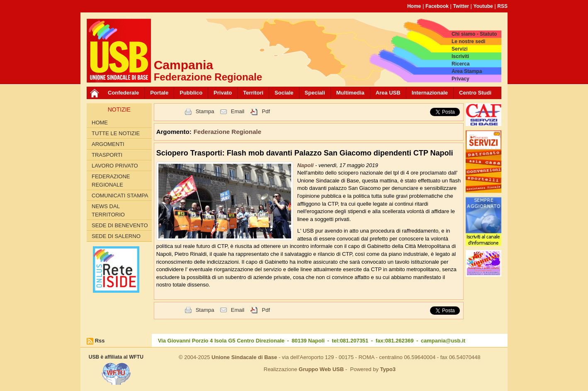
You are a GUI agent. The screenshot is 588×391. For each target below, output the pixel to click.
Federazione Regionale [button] (227, 132)
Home (414, 6)
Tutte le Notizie (116, 133)
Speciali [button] (315, 93)
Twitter (461, 6)
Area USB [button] (388, 93)
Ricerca (460, 64)
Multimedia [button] (350, 93)
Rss (100, 341)
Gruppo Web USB (321, 369)
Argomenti (108, 144)
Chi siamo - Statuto (474, 34)
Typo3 (388, 369)
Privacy (460, 79)
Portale (159, 93)
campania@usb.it (443, 341)
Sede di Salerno (116, 236)
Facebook (437, 6)
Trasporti (107, 155)
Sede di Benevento (120, 225)
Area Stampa (467, 71)
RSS (502, 6)
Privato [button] (223, 93)
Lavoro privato (115, 166)
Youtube (483, 6)
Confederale (123, 93)
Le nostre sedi (468, 41)
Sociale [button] (284, 93)
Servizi (460, 49)
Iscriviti (460, 56)
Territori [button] (253, 93)
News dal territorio (108, 210)
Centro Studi (475, 93)
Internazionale (430, 93)
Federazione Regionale (111, 181)
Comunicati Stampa (120, 195)
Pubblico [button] (191, 93)
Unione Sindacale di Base (244, 357)
